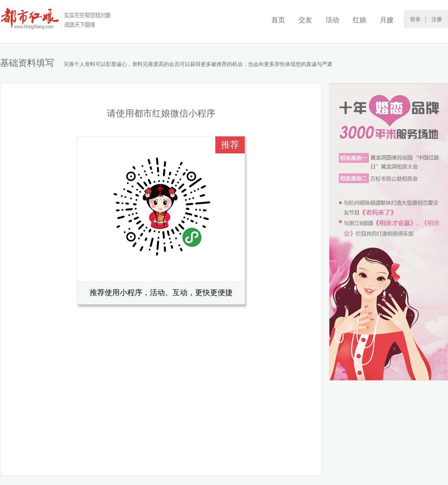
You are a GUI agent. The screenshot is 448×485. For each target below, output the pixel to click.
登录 (415, 19)
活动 (332, 20)
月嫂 (387, 20)
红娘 (360, 20)
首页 (278, 20)
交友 (305, 20)
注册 (437, 19)
